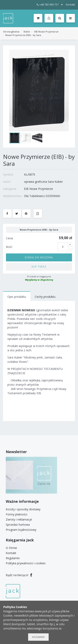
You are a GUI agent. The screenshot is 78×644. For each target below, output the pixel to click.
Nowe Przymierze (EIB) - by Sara (23, 35)
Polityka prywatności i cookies (26, 563)
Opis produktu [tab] (17, 297)
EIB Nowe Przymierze (46, 32)
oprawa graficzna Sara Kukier (43, 182)
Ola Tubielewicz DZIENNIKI (42, 196)
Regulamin (13, 558)
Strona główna (11, 32)
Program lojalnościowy (21, 530)
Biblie (27, 32)
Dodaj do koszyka (39, 257)
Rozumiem (38, 637)
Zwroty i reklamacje (19, 519)
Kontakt (70, 5)
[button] (50, 18)
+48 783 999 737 (48, 5)
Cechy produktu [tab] (45, 297)
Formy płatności (17, 514)
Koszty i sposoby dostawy (23, 509)
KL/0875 (30, 174)
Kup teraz (39, 267)
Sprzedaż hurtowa (18, 525)
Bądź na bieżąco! (19, 575)
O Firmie (11, 548)
